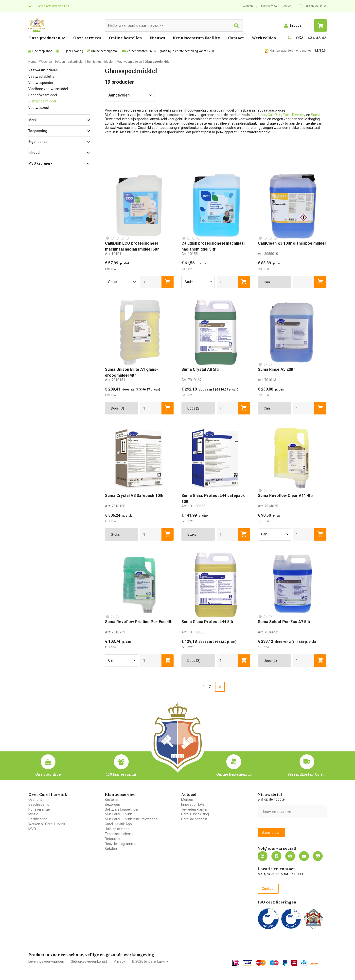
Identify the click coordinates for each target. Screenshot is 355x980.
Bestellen (112, 800)
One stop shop (42, 51)
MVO (32, 829)
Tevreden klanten (195, 809)
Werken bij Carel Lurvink (47, 824)
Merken (187, 800)
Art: (113, 254)
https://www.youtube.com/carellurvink (304, 856)
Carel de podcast (194, 819)
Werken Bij (250, 6)
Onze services (87, 38)
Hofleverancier (40, 809)
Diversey (299, 115)
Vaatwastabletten (42, 77)
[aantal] (151, 282)
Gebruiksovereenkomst (89, 961)
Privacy (119, 961)
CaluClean (258, 115)
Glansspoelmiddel (42, 101)
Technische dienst (119, 834)
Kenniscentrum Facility (196, 38)
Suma (316, 115)
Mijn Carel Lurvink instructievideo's (131, 819)
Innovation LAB (193, 804)
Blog (318, 856)
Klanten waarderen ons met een (292, 51)
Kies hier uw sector (52, 6)
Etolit (287, 115)
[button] (59, 120)
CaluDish (275, 115)
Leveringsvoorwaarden (46, 961)
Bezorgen (112, 804)
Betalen (111, 849)
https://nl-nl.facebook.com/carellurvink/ (276, 856)
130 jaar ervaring (72, 51)
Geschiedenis (39, 804)
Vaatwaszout (39, 108)
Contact (236, 38)
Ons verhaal (269, 6)
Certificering (38, 819)
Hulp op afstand (117, 829)
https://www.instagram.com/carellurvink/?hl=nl (290, 856)
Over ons (35, 800)
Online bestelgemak (105, 51)
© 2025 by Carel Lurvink (150, 961)
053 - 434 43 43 (311, 38)
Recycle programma (121, 844)
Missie (33, 814)
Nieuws (157, 38)
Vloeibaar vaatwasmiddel (48, 89)
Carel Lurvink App (118, 824)
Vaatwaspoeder (41, 83)
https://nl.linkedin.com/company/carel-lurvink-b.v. (263, 856)
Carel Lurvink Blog (195, 814)
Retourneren (115, 839)
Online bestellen (125, 38)
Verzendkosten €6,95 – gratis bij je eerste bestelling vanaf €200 (170, 51)
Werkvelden (264, 38)
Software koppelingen (122, 809)
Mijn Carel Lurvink (118, 814)
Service (287, 6)
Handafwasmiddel (43, 95)
